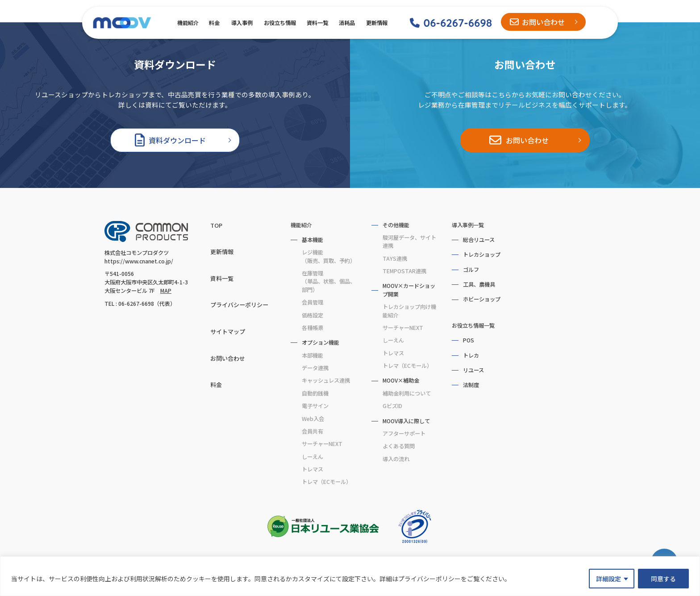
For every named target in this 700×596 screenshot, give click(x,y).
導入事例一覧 (468, 225)
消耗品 (347, 23)
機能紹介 (187, 23)
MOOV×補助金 (401, 380)
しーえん (312, 457)
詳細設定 (608, 579)
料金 (214, 23)
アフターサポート (404, 433)
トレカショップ (482, 254)
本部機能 (312, 355)
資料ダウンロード (177, 140)
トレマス (312, 469)
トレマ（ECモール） (327, 482)
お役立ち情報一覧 (473, 325)
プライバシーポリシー (239, 305)
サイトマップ (228, 331)
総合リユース (479, 240)
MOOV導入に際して (406, 421)
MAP (166, 291)
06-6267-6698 (458, 23)
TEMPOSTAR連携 (404, 271)
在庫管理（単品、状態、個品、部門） (329, 281)
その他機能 (396, 225)
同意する (663, 579)
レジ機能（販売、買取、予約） (329, 256)
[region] (350, 576)
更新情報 (376, 23)
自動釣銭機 (315, 393)
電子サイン (315, 406)
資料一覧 (317, 23)
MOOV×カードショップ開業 (409, 290)
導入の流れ (396, 459)
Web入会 (313, 419)
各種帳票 (312, 328)
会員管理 (312, 302)
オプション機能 (321, 342)
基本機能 (312, 240)
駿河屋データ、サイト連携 (409, 242)
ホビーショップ (482, 299)
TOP (216, 225)
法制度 (471, 385)
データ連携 (315, 368)
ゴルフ (471, 270)
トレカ (471, 355)
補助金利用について (407, 393)
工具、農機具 (479, 284)
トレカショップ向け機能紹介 (409, 311)
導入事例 (242, 23)
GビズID (392, 406)
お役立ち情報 (279, 23)
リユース (473, 370)
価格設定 (312, 315)
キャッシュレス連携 (326, 380)
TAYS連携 (395, 258)
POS (469, 340)
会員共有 (312, 431)
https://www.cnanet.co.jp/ (139, 261)
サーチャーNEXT (322, 444)
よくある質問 (399, 446)
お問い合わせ (543, 22)
